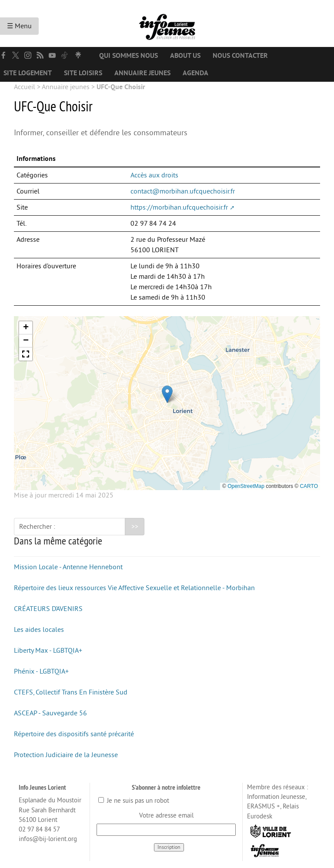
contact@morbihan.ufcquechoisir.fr (183, 191)
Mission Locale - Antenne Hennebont (68, 567)
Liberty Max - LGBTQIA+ (48, 651)
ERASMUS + (264, 806)
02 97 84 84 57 (39, 830)
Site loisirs (83, 73)
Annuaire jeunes (142, 73)
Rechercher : (37, 527)
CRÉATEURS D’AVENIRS (48, 609)
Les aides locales (39, 630)
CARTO (309, 486)
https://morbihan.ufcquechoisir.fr (179, 207)
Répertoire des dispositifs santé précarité (74, 734)
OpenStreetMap (246, 486)
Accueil (25, 87)
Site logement (28, 73)
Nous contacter (240, 56)
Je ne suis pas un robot (134, 801)
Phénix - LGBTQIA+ (41, 671)
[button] (167, 394)
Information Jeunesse (276, 797)
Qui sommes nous (129, 56)
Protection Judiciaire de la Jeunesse (66, 755)
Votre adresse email (166, 816)
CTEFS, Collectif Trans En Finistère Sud (71, 692)
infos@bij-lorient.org (48, 839)
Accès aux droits (154, 175)
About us (185, 56)
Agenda (195, 73)
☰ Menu (19, 26)
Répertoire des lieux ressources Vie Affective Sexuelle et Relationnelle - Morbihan (134, 588)
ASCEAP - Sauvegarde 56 (50, 713)
